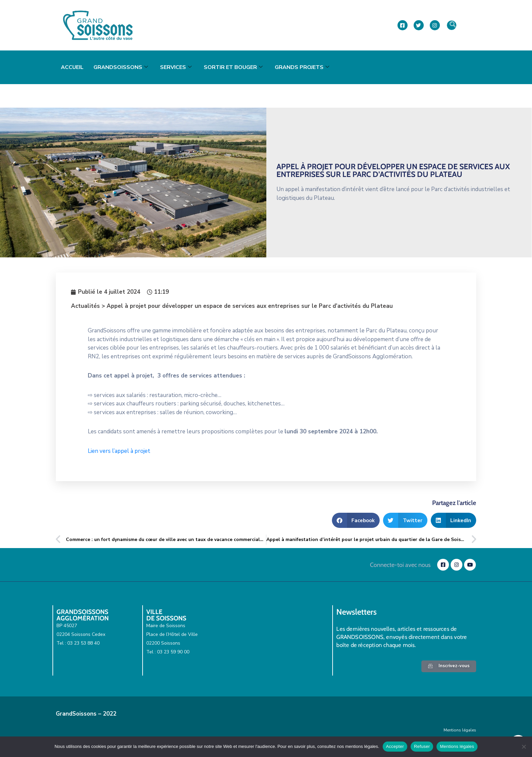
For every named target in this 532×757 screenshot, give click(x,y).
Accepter (395, 746)
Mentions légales (460, 730)
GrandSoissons (121, 67)
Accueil (72, 67)
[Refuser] (524, 747)
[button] (356, 520)
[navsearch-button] (452, 25)
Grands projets (302, 67)
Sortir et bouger (233, 67)
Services (176, 67)
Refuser (422, 746)
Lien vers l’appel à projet (120, 451)
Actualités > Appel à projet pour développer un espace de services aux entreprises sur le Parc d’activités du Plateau (232, 306)
